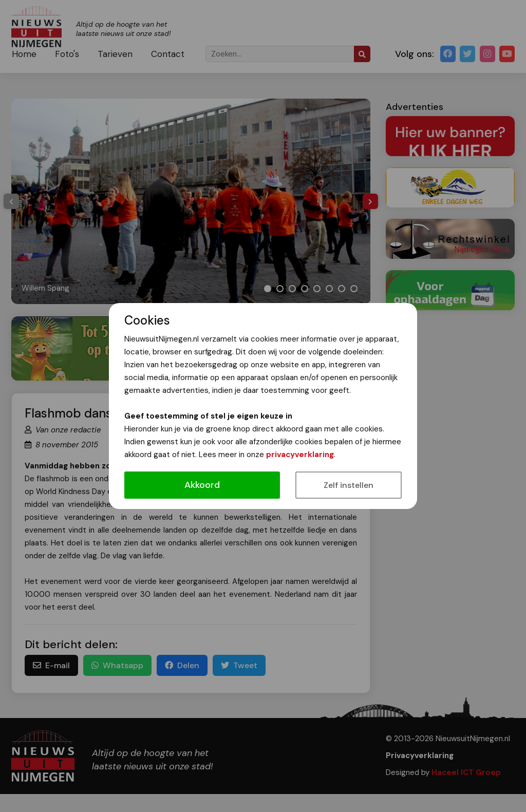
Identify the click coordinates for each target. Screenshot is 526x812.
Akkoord (202, 485)
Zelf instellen (349, 485)
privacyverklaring (300, 455)
